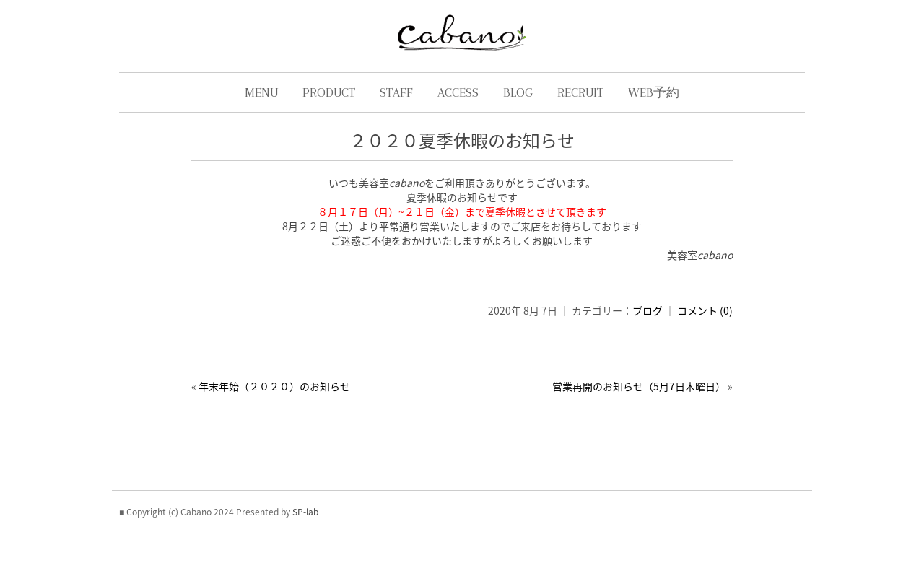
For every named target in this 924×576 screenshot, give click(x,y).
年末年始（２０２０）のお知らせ (274, 386)
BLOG (518, 92)
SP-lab (305, 512)
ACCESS (458, 92)
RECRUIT (580, 92)
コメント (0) (705, 310)
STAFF (396, 92)
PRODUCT (329, 92)
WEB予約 (654, 92)
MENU (261, 92)
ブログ (648, 310)
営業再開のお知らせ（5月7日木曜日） (639, 386)
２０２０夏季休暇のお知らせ (462, 140)
